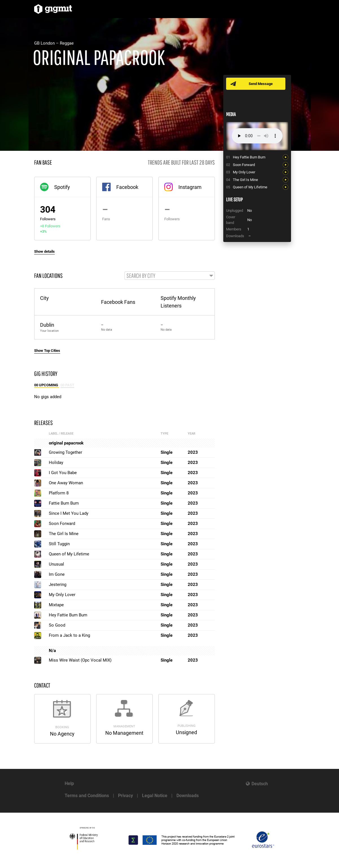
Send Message (261, 84)
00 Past (67, 385)
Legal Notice (155, 796)
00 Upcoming (47, 385)
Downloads (188, 796)
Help (69, 783)
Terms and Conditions (87, 796)
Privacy (125, 796)
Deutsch (260, 784)
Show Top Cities (47, 351)
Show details (44, 251)
